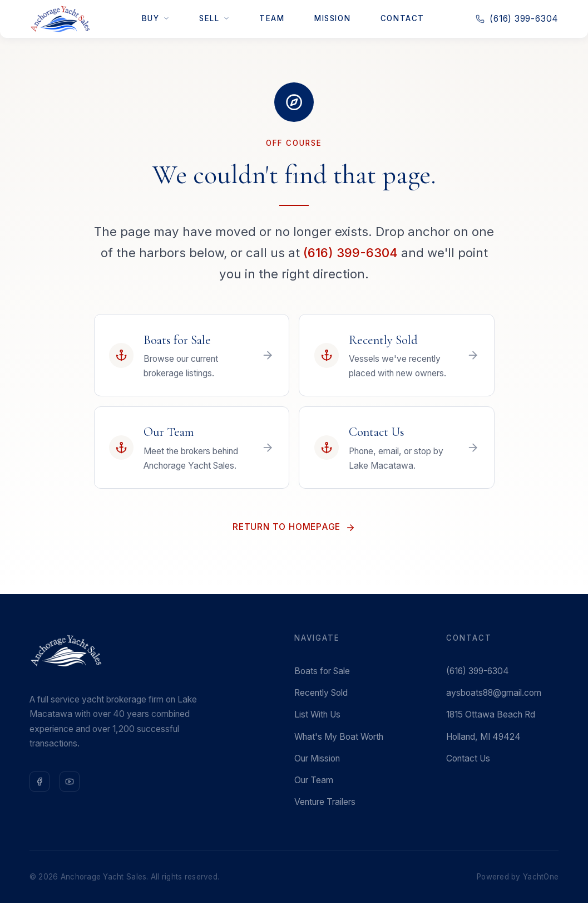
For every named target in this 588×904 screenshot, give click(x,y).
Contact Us (468, 759)
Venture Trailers (325, 803)
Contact (402, 18)
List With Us (317, 716)
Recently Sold (321, 694)
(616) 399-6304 (350, 252)
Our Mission (317, 759)
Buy (156, 18)
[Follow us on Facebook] (39, 782)
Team (272, 18)
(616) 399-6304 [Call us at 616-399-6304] (517, 19)
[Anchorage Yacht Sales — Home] (60, 19)
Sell (214, 18)
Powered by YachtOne (518, 877)
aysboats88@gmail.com (494, 694)
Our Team (314, 781)
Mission (332, 18)
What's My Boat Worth (339, 737)
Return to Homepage (294, 528)
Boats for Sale (322, 672)
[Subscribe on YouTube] (70, 782)
